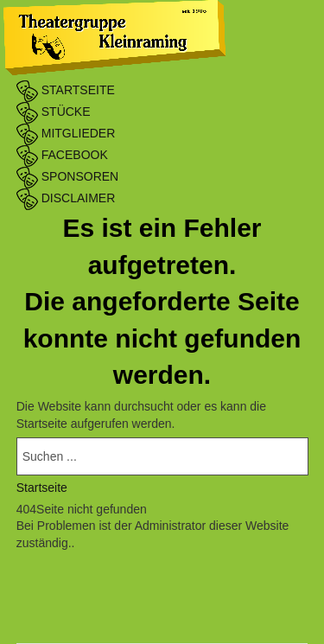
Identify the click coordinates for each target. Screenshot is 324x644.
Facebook (62, 155)
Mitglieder (66, 133)
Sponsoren (67, 176)
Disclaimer (66, 198)
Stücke (54, 112)
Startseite (66, 90)
